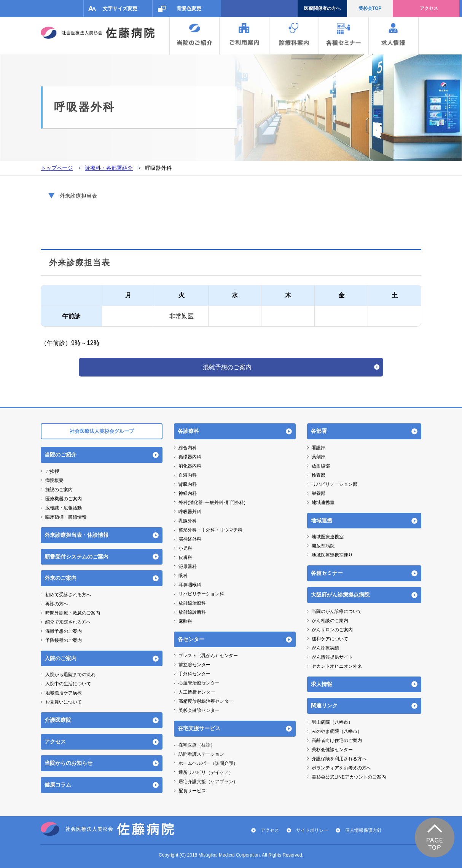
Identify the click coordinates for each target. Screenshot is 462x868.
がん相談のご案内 (330, 621)
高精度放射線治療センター (206, 701)
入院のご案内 (61, 658)
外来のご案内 (61, 578)
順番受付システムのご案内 (76, 557)
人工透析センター (197, 692)
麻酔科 (185, 621)
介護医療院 (58, 720)
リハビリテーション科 (201, 594)
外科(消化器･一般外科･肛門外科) (212, 503)
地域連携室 (323, 503)
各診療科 (188, 431)
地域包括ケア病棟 (64, 693)
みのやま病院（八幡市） (337, 731)
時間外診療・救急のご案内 (73, 613)
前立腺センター (194, 665)
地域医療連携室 (328, 537)
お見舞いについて (64, 702)
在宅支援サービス (199, 728)
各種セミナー (327, 573)
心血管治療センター (199, 683)
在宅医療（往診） (197, 745)
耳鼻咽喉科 (190, 585)
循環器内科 (190, 457)
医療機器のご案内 (64, 499)
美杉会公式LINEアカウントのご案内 (349, 777)
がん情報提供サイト (332, 657)
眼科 (183, 576)
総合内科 (188, 448)
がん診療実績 (325, 648)
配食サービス (192, 791)
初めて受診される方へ (68, 595)
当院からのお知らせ (69, 763)
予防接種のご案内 (64, 640)
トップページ (57, 168)
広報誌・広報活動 (64, 508)
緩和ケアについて (330, 639)
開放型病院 (323, 546)
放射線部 (321, 466)
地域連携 (322, 520)
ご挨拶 (52, 471)
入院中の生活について (68, 684)
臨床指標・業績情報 (66, 517)
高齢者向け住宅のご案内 (337, 740)
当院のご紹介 (61, 455)
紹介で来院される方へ (68, 622)
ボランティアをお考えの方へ (341, 768)
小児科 (185, 548)
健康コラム (58, 785)
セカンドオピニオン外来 (337, 666)
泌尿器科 (188, 566)
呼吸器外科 (190, 512)
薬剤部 (319, 457)
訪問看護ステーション (201, 754)
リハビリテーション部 (335, 484)
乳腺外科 (188, 521)
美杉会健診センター (199, 710)
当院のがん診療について (337, 611)
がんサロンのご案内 (332, 630)
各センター (191, 639)
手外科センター (194, 674)
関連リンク (324, 705)
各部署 (319, 431)
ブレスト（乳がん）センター (208, 656)
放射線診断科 (192, 612)
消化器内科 (190, 466)
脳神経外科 (190, 539)
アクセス (429, 8)
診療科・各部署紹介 (109, 168)
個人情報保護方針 (363, 830)
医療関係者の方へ (322, 8)
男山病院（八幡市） (332, 722)
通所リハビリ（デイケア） (206, 772)
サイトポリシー (312, 830)
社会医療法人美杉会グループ (102, 431)
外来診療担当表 (78, 196)
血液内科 (188, 475)
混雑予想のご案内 (227, 367)
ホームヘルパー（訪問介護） (208, 763)
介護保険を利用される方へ (339, 759)
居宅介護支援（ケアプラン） (208, 782)
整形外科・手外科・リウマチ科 (210, 530)
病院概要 (54, 480)
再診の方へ (57, 604)
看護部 (319, 448)
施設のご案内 (59, 490)
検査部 (319, 475)
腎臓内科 (188, 484)
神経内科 (188, 493)
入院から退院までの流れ (70, 675)
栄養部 (319, 493)
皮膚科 (185, 557)
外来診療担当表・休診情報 (76, 535)
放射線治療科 (192, 603)
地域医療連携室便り (332, 555)
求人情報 (322, 684)
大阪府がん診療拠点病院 (340, 595)
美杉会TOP (370, 8)
